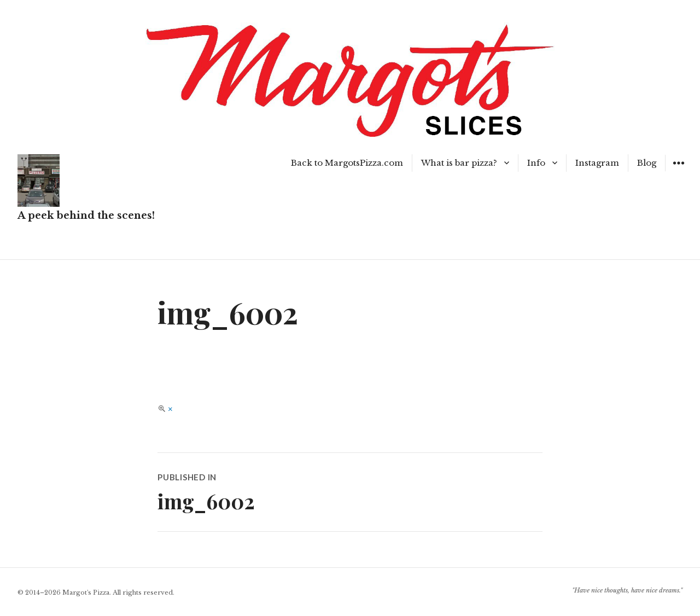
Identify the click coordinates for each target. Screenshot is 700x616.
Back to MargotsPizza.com (347, 163)
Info (536, 163)
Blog (647, 163)
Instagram (597, 163)
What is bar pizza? (459, 163)
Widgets (678, 171)
